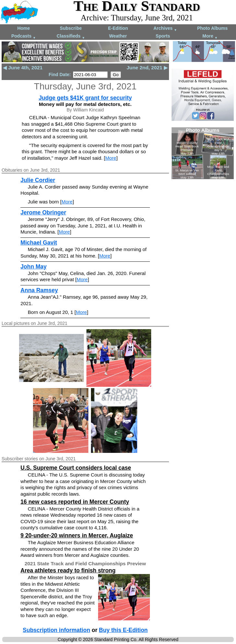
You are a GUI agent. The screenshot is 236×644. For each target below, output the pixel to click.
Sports (163, 36)
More (210, 36)
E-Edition (118, 28)
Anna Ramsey (39, 290)
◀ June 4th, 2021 (23, 68)
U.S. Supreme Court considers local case (76, 468)
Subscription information (56, 630)
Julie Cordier (38, 180)
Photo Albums (212, 28)
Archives (165, 29)
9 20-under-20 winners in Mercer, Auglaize (77, 535)
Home (23, 28)
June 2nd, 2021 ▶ (147, 68)
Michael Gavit (39, 243)
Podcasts (24, 36)
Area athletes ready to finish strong (68, 570)
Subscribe (71, 28)
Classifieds (71, 36)
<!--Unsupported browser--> (203, 153)
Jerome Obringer (43, 213)
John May (34, 267)
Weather (118, 36)
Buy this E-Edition (124, 630)
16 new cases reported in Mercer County (75, 502)
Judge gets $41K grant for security (85, 98)
